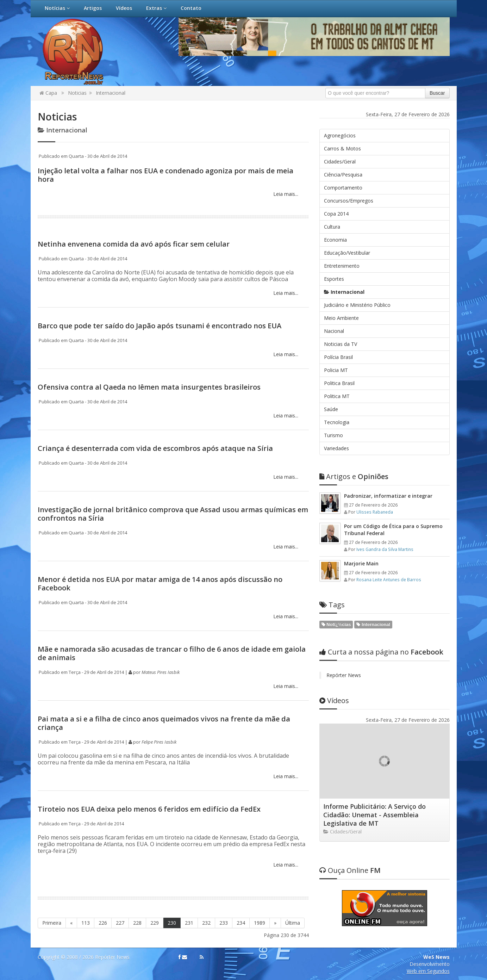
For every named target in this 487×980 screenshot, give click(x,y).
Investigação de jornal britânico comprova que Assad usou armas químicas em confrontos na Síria (173, 514)
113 (86, 923)
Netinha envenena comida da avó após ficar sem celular (134, 244)
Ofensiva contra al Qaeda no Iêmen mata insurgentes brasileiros (149, 387)
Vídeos (124, 8)
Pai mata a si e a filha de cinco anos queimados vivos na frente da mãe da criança (164, 723)
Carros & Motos (342, 148)
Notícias (57, 8)
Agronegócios (340, 135)
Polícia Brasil (338, 357)
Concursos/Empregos (349, 201)
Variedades (336, 448)
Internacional (111, 93)
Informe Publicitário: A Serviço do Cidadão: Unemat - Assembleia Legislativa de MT (374, 815)
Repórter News (344, 675)
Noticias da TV (341, 344)
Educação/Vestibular (347, 253)
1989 (260, 923)
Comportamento (343, 188)
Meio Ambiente (341, 318)
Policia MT (336, 370)
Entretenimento (342, 266)
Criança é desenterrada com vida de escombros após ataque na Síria (155, 448)
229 (155, 923)
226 (103, 923)
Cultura (332, 227)
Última (293, 923)
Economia (335, 240)
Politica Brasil (339, 383)
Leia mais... (285, 194)
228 (137, 923)
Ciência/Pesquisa (343, 175)
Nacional (334, 331)
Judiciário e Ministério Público (357, 305)
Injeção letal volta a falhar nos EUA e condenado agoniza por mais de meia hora (166, 175)
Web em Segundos (428, 971)
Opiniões (354, 476)
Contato (191, 8)
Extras (156, 8)
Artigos (93, 8)
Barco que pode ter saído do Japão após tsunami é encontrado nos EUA (160, 326)
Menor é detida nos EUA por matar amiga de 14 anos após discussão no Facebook (160, 584)
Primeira (52, 923)
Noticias (77, 93)
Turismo (333, 435)
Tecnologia (337, 422)
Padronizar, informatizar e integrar (388, 496)
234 (241, 923)
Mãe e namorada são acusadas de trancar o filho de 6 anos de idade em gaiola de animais (172, 653)
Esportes (334, 279)
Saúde (331, 409)
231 (189, 923)
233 (224, 923)
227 (120, 923)
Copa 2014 (336, 214)
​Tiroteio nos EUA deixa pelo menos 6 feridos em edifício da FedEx (149, 809)
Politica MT (337, 396)
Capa (48, 93)
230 (172, 923)
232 (206, 923)
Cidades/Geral (340, 162)
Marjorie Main (361, 563)
